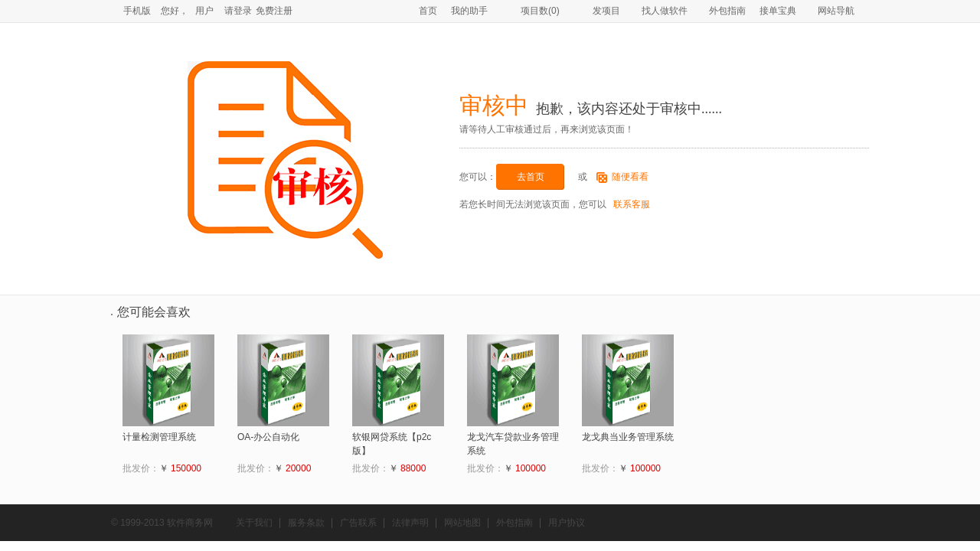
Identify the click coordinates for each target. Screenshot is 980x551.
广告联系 (358, 523)
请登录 (238, 11)
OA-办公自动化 (268, 437)
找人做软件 (665, 11)
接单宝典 (778, 11)
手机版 (137, 11)
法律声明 (410, 523)
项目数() (534, 11)
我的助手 (469, 11)
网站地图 (462, 523)
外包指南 (727, 11)
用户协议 (567, 523)
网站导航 (836, 11)
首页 (428, 11)
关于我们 (254, 523)
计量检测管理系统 (159, 437)
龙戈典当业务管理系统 (628, 437)
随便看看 (630, 177)
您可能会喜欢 (154, 312)
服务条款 (306, 523)
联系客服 (630, 204)
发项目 (601, 11)
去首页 (531, 177)
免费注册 (274, 11)
